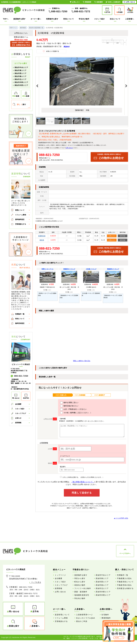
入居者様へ (130, 19)
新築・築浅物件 (81, 592)
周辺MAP (67, 47)
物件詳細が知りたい (69, 406)
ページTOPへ (125, 553)
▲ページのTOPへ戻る (121, 518)
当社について (115, 19)
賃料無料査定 (20, 219)
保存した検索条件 (113, 2)
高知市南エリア (20, 76)
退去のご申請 (82, 621)
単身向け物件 (80, 585)
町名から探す (80, 582)
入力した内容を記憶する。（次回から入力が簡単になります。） (82, 477)
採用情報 (18, 423)
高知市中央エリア (21, 67)
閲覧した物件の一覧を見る (82, 361)
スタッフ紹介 (99, 19)
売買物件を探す (52, 19)
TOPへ (6, 19)
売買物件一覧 (20, 314)
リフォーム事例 (21, 215)
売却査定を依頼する (125, 588)
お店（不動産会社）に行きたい (74, 409)
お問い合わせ (69, 148)
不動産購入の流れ (124, 578)
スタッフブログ (21, 413)
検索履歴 (99, 2)
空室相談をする (21, 224)
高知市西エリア (20, 73)
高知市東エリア (20, 70)
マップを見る (36, 582)
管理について (20, 210)
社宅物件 (105, 615)
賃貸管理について (62, 615)
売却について (68, 19)
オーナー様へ (36, 19)
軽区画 (42, 240)
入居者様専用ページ (84, 615)
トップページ (60, 575)
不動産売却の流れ (124, 585)
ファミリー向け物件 (83, 588)
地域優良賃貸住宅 (82, 595)
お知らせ (18, 418)
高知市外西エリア (21, 85)
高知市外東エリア (21, 82)
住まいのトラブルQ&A (86, 618)
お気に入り (112, 236)
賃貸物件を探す (19, 19)
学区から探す (80, 578)
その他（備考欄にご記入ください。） (76, 413)
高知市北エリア (20, 79)
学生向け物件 (84, 19)
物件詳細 (123, 236)
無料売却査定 (20, 323)
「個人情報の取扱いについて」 (83, 482)
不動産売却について (125, 582)
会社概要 (18, 404)
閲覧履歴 (87, 2)
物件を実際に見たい (69, 403)
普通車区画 (42, 236)
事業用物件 (106, 618)
